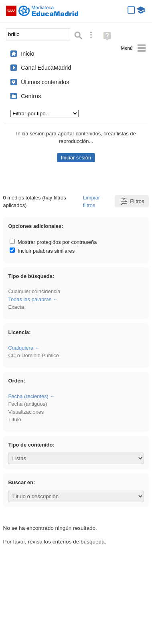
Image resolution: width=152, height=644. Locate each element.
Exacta (16, 307)
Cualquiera (20, 348)
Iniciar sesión (76, 158)
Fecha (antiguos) (27, 404)
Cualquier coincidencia (34, 291)
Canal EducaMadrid (46, 68)
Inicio (27, 54)
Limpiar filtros (91, 201)
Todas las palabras (30, 299)
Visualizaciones (26, 412)
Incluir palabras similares (42, 251)
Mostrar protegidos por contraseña (53, 242)
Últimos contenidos (45, 82)
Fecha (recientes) (28, 396)
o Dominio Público (33, 355)
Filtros (132, 201)
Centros (31, 96)
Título (14, 420)
